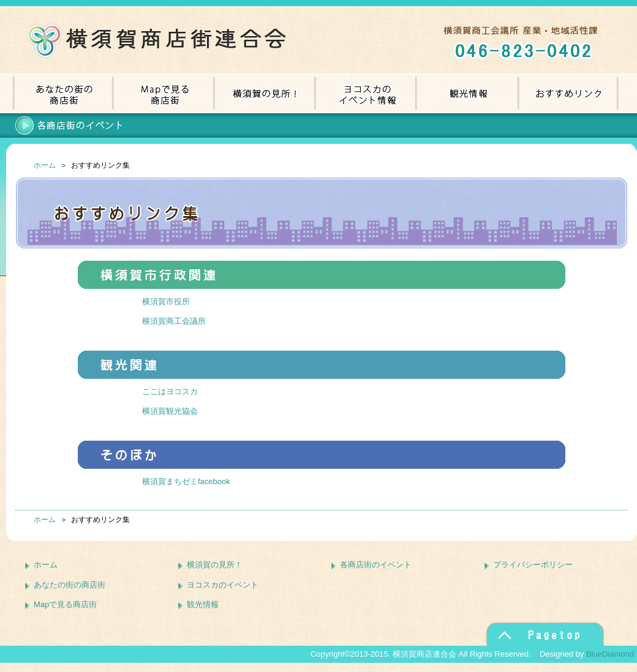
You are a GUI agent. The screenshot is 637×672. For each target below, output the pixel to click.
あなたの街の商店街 (70, 585)
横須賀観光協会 (170, 411)
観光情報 (203, 604)
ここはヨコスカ (170, 391)
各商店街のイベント (376, 565)
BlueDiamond (610, 654)
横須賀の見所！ (215, 565)
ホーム (45, 165)
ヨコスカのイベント (223, 585)
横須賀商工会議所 (174, 321)
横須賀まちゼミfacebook (186, 481)
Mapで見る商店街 (65, 604)
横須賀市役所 (166, 301)
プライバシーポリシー (533, 565)
